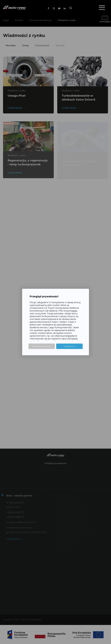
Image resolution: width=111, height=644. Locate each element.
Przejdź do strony (69, 346)
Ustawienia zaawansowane (42, 346)
